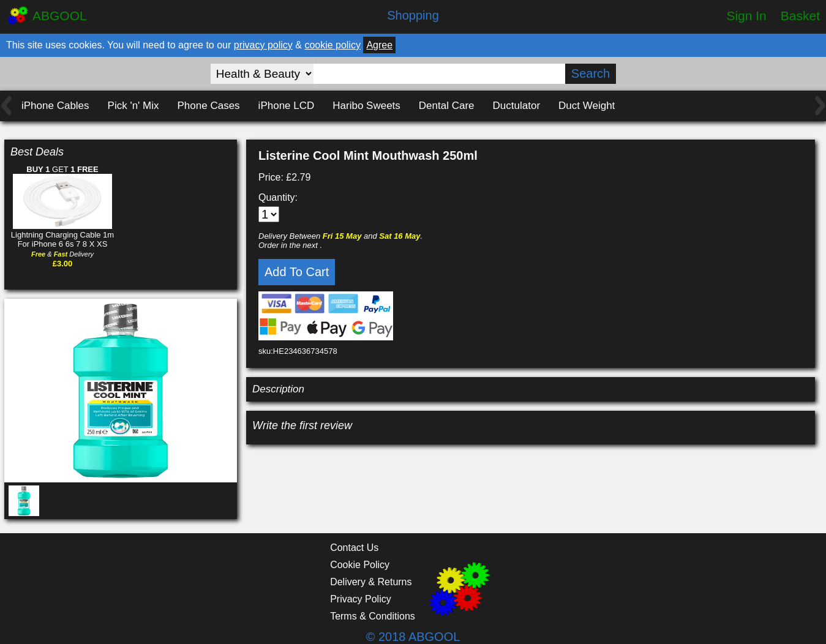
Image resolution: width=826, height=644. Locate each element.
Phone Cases (209, 106)
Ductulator (516, 106)
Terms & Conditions (373, 616)
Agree (379, 45)
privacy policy (263, 45)
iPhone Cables (55, 106)
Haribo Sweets (366, 106)
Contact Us (354, 548)
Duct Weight (587, 106)
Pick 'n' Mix (133, 106)
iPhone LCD (287, 106)
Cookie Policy (360, 565)
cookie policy (332, 45)
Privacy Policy (361, 599)
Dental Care (447, 106)
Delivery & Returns (371, 582)
